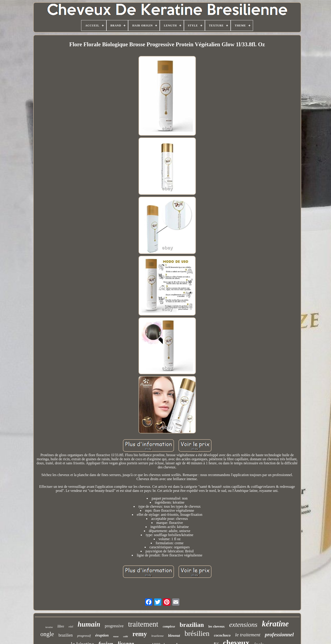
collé (126, 636)
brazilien (66, 635)
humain (89, 624)
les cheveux (216, 626)
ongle (47, 634)
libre (61, 626)
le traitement (248, 635)
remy (140, 634)
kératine (275, 624)
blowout (174, 636)
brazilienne (157, 636)
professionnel (279, 635)
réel (71, 627)
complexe (169, 627)
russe (116, 636)
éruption (102, 635)
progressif (84, 636)
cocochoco (222, 635)
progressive (114, 626)
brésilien (197, 633)
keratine (49, 627)
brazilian (192, 625)
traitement (143, 624)
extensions (243, 624)
